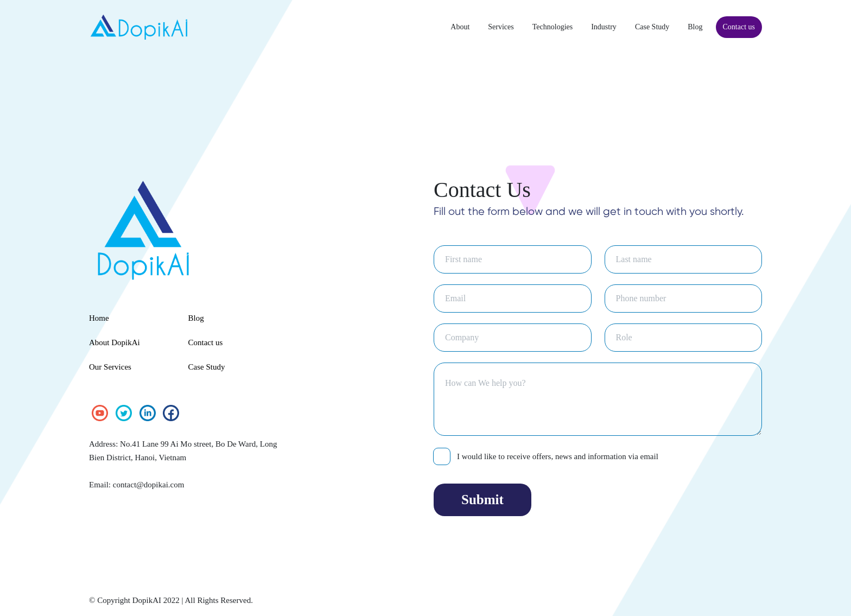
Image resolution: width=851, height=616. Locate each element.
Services (477, 27)
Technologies (533, 27)
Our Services (113, 367)
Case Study (642, 27)
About (433, 27)
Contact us (735, 27)
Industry (589, 27)
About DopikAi (116, 342)
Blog (688, 27)
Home (100, 318)
